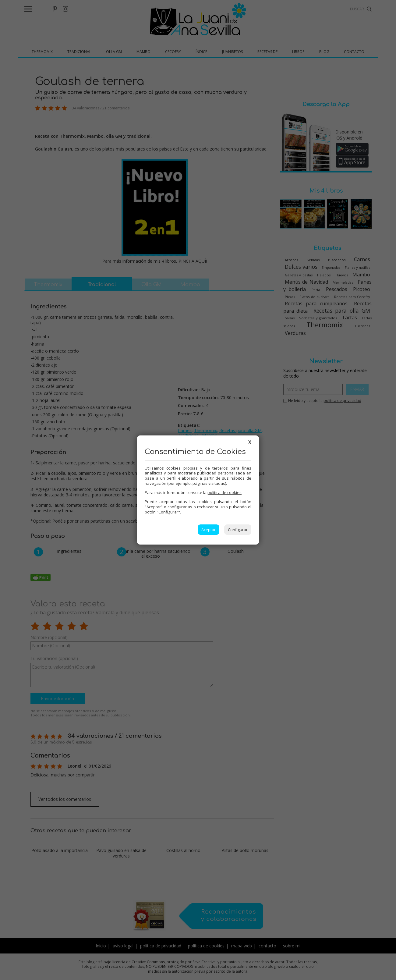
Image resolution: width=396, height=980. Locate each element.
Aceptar (209, 530)
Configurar (238, 530)
